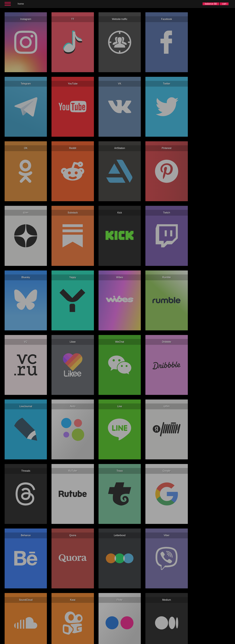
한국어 (138, 642)
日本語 (144, 642)
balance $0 (211, 4)
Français (111, 642)
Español (98, 642)
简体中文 (131, 642)
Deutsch (118, 642)
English (91, 642)
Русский (105, 642)
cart (224, 4)
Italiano (125, 642)
